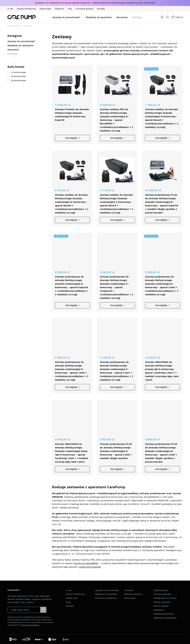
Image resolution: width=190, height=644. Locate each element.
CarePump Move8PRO (86, 563)
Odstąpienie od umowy (165, 604)
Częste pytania (161, 596)
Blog (68, 608)
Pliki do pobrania (162, 608)
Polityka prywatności (164, 620)
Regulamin (158, 616)
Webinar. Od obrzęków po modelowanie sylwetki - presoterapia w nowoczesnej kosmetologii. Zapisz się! (95, 3)
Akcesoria (13, 50)
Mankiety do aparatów (20, 45)
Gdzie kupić (130, 604)
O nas (69, 596)
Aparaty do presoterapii (21, 41)
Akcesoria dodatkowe (106, 604)
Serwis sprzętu (161, 612)
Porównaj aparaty (162, 600)
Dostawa (129, 596)
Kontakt (70, 612)
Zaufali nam (72, 604)
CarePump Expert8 (90, 567)
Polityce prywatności (30, 625)
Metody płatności (133, 600)
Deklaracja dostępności (165, 624)
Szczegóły (72, 138)
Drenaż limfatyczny (75, 600)
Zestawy (12, 54)
